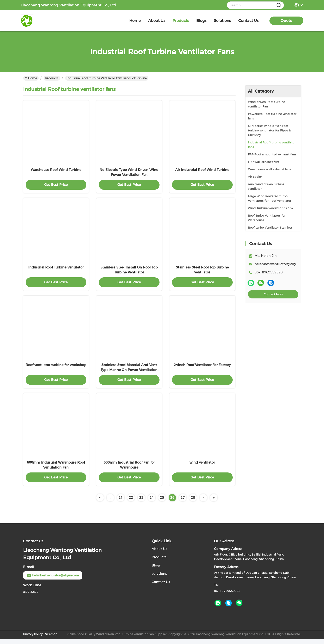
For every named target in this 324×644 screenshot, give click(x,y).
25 (162, 503)
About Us (159, 554)
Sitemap (51, 639)
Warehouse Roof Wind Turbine (56, 171)
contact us (248, 21)
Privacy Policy (33, 639)
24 (152, 503)
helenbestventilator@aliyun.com (282, 264)
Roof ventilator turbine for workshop (56, 369)
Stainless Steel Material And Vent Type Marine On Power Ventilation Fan (129, 374)
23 (141, 503)
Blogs (156, 570)
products (181, 21)
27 (183, 503)
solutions (222, 21)
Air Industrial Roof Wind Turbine (202, 171)
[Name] (279, 5)
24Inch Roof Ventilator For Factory (202, 369)
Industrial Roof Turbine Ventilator (56, 270)
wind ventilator (202, 467)
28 (193, 503)
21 (121, 503)
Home (135, 21)
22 (131, 503)
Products (52, 78)
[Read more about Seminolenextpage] (100, 503)
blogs (201, 21)
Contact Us (161, 587)
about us (157, 21)
